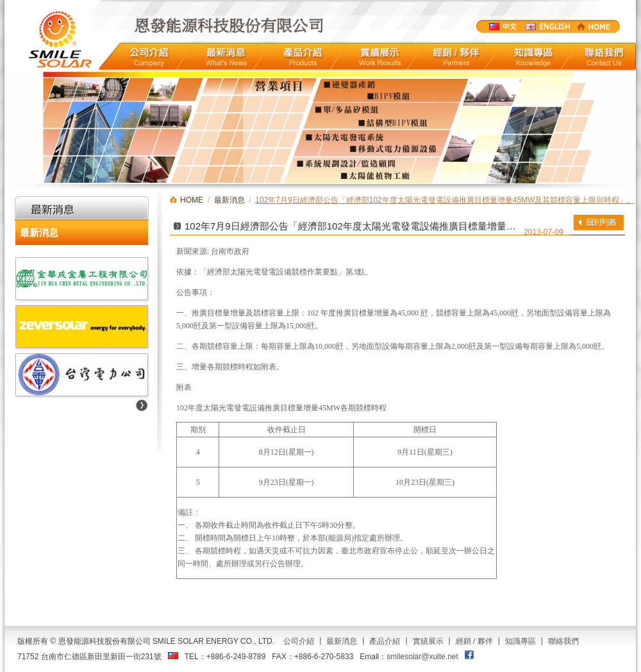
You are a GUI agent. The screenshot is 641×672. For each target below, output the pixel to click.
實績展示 (380, 57)
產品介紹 (303, 57)
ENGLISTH (547, 26)
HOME (594, 26)
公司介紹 (149, 57)
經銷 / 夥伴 (474, 641)
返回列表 (599, 222)
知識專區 (534, 57)
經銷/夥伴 (457, 57)
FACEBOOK (469, 655)
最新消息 (226, 57)
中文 (502, 26)
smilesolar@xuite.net (422, 657)
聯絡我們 (604, 57)
